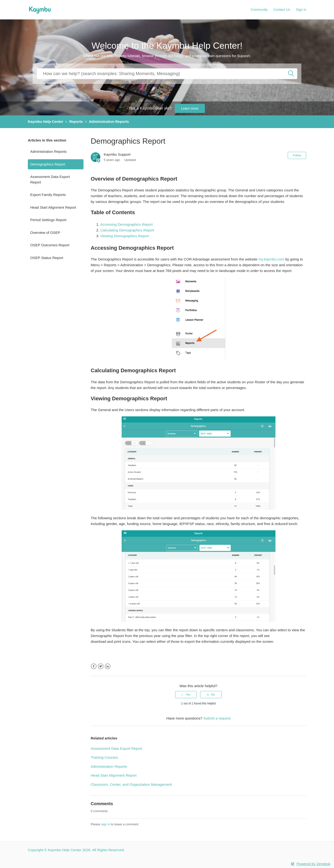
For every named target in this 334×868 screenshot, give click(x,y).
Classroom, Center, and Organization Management (131, 784)
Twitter (101, 666)
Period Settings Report (48, 220)
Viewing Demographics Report (125, 236)
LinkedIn (108, 666)
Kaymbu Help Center (46, 121)
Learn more (190, 108)
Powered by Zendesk (313, 864)
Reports (76, 121)
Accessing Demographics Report (126, 224)
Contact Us (282, 10)
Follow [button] (297, 155)
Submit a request (217, 718)
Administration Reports (109, 121)
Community (259, 10)
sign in (106, 824)
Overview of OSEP (45, 233)
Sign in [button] (301, 10)
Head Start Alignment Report (53, 207)
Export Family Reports (48, 195)
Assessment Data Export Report (50, 179)
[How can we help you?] (167, 74)
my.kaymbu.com (271, 259)
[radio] (186, 695)
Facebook (94, 666)
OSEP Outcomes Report (50, 245)
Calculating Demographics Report (127, 230)
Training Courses (104, 757)
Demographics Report (48, 164)
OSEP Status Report (47, 258)
